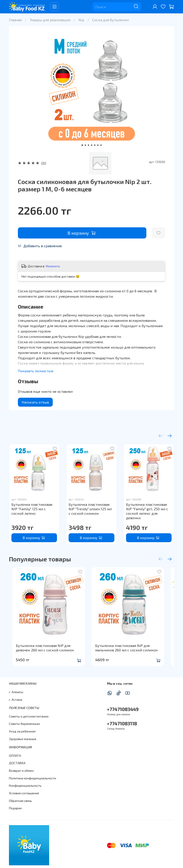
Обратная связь (20, 801)
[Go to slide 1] (82, 145)
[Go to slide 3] (88, 145)
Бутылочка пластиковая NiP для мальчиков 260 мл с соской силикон (130, 654)
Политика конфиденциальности (33, 778)
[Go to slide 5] (95, 145)
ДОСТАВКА (17, 763)
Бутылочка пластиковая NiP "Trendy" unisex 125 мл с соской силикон (90, 509)
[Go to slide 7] (101, 145)
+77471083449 (123, 709)
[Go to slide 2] (85, 145)
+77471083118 (122, 723)
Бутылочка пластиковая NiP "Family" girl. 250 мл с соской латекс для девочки (147, 511)
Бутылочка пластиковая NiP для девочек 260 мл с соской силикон (47, 654)
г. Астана (16, 700)
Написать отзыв (35, 402)
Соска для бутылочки (110, 20)
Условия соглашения (24, 793)
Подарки (15, 808)
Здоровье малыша (23, 739)
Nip (81, 20)
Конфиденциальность (25, 785)
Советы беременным (24, 724)
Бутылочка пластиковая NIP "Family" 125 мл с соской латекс (32, 509)
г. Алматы (16, 692)
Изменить (53, 266)
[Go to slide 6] (98, 145)
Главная (15, 20)
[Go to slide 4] (92, 145)
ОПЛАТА (15, 756)
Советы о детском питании (29, 716)
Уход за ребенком (22, 731)
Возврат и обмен (21, 771)
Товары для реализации (50, 20)
